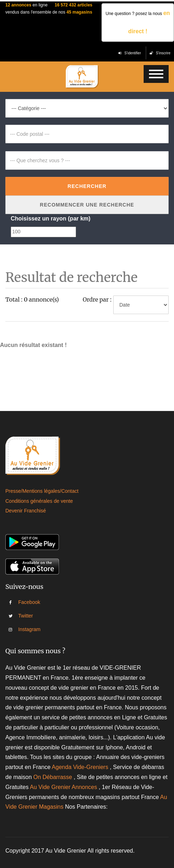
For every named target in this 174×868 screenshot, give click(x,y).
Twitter (23, 616)
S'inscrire (160, 53)
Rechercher (87, 186)
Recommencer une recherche (87, 205)
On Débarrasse (53, 777)
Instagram (23, 629)
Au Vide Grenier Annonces (64, 787)
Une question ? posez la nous (138, 22)
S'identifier (130, 53)
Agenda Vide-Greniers (80, 767)
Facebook (23, 602)
